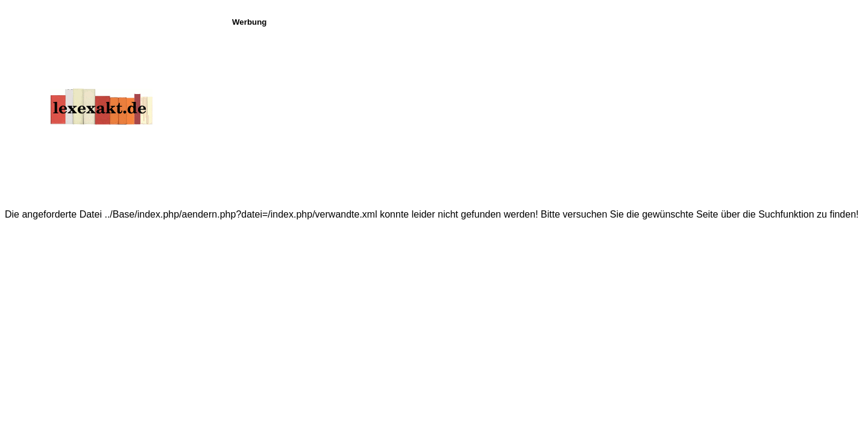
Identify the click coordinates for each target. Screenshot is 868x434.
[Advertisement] (547, 111)
